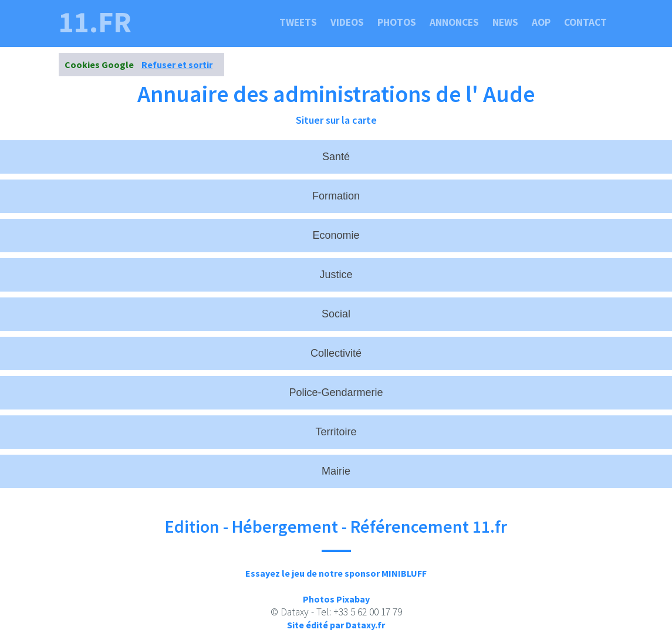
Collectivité (336, 353)
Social (336, 314)
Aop (541, 22)
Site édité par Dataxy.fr (336, 625)
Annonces (454, 22)
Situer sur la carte (336, 120)
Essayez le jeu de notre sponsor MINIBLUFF (336, 573)
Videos (347, 22)
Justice (336, 275)
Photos (397, 22)
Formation (336, 196)
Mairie (336, 471)
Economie (336, 235)
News (505, 22)
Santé (336, 157)
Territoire (336, 432)
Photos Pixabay (336, 599)
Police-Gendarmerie (336, 392)
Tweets (298, 22)
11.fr (95, 22)
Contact (585, 22)
